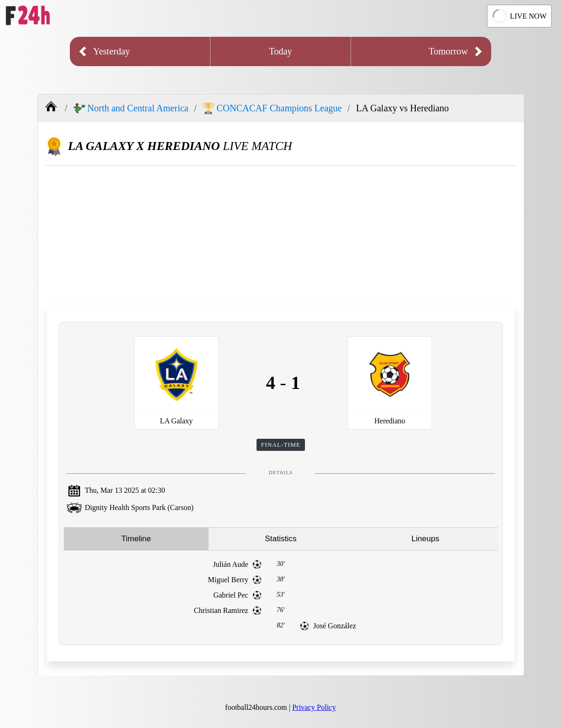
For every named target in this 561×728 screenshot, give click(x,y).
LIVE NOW (520, 16)
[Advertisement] (281, 236)
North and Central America (131, 108)
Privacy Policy (314, 707)
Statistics (281, 539)
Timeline (136, 539)
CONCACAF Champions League (272, 108)
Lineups (426, 539)
